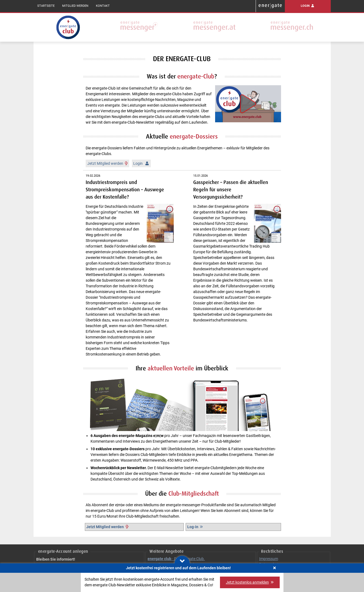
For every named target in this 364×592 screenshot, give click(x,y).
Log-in (195, 527)
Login (308, 6)
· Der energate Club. (176, 559)
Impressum (269, 559)
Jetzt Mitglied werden (108, 163)
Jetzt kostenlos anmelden (250, 582)
